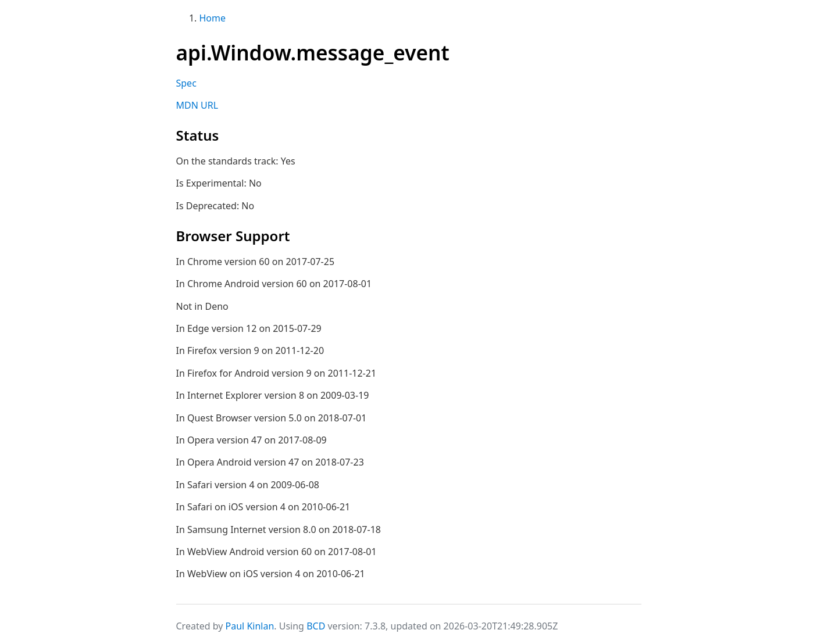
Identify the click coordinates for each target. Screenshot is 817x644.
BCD (316, 626)
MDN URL (197, 105)
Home (213, 18)
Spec (186, 83)
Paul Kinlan (250, 626)
